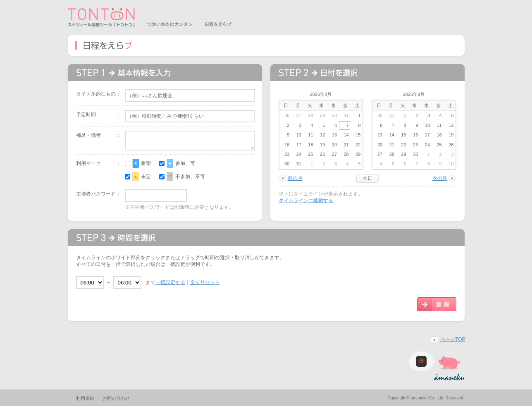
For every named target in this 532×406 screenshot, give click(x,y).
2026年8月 (321, 94)
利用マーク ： (98, 163)
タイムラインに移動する (306, 201)
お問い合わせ (116, 398)
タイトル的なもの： (98, 94)
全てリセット (205, 282)
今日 (367, 178)
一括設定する (170, 282)
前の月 (295, 178)
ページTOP (453, 339)
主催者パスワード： (98, 194)
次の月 (440, 178)
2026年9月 (414, 94)
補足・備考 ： (98, 135)
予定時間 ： (98, 115)
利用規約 (85, 398)
